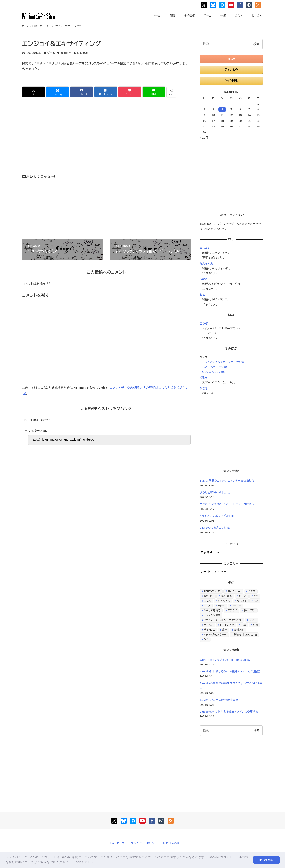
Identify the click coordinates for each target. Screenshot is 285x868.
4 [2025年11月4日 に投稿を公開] (222, 109)
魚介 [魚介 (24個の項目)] (206, 639)
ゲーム (208, 16)
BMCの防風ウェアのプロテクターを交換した (227, 481)
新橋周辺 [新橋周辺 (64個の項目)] (239, 630)
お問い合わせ (171, 843)
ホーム (157, 16)
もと (202, 295)
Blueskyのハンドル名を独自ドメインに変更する (229, 712)
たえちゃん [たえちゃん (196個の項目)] (224, 601)
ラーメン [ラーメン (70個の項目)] (208, 625)
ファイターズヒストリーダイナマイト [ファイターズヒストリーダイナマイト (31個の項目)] (223, 620)
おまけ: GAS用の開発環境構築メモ (222, 700)
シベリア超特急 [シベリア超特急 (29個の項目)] (212, 610)
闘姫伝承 (83, 53)
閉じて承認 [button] (266, 860)
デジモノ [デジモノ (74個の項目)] (232, 610)
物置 (223, 16)
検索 (256, 44)
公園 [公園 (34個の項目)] (256, 625)
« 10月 (204, 138)
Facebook (241, 5)
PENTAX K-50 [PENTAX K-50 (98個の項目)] (212, 591)
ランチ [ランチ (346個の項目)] (253, 620)
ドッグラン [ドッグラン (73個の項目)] (250, 610)
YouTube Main (232, 5)
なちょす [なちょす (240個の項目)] (242, 601)
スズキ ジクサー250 (215, 367)
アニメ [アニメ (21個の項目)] (207, 606)
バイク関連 (231, 80)
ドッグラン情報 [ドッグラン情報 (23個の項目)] (212, 615)
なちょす (205, 248)
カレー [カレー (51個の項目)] (221, 606)
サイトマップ (117, 843)
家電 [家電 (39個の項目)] (225, 630)
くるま (204, 378)
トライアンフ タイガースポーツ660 (223, 362)
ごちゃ (239, 16)
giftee (231, 59)
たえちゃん (206, 264)
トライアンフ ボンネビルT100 (218, 516)
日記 (172, 16)
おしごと (257, 16)
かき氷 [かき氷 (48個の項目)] (243, 596)
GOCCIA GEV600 (214, 372)
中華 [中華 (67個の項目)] (244, 625)
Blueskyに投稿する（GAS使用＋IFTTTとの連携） (230, 671)
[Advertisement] (104, 141)
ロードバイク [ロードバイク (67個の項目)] (227, 625)
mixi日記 (66, 53)
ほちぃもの (231, 70)
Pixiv (222, 5)
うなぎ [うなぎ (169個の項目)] (252, 591)
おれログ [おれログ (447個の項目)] (209, 596)
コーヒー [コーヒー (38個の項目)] (236, 606)
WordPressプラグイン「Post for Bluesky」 (226, 660)
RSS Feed (259, 5)
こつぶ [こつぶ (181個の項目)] (207, 601)
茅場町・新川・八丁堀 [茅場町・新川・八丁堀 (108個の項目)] (245, 635)
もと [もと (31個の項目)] (256, 601)
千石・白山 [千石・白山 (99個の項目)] (209, 630)
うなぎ (204, 279)
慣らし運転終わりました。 (215, 492)
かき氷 (204, 388)
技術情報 (189, 16)
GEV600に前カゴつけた (215, 528)
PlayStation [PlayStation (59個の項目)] (234, 591)
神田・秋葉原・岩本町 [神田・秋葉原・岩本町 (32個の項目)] (215, 635)
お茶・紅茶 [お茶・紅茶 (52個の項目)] (226, 596)
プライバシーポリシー (144, 843)
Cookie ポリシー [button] (85, 862)
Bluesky (213, 5)
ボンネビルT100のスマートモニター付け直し (227, 504)
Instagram (250, 5)
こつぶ (204, 324)
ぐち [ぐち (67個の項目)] (256, 596)
